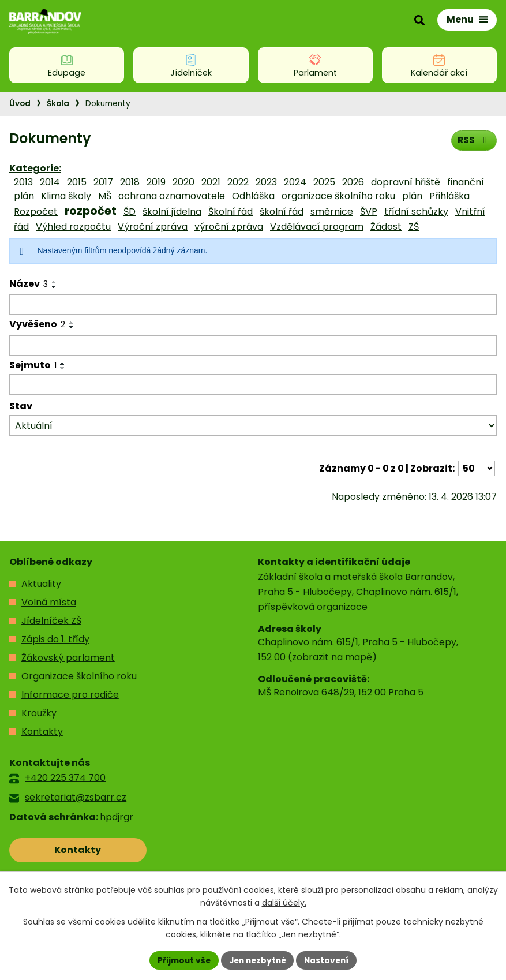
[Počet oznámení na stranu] (477, 468)
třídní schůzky (416, 212)
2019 (156, 182)
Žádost (386, 227)
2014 (50, 182)
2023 (266, 182)
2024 (295, 182)
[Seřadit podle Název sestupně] (54, 287)
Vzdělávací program (317, 227)
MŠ (105, 196)
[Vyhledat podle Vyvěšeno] (253, 346)
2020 (183, 182)
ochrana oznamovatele (172, 196)
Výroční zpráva (153, 227)
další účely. (284, 903)
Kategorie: (35, 168)
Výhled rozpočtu (73, 227)
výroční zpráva (229, 227)
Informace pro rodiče (70, 695)
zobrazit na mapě (332, 657)
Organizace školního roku (79, 676)
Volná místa (49, 602)
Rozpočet (36, 212)
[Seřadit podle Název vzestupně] (54, 282)
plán (412, 196)
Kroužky (39, 713)
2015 (77, 182)
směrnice (332, 212)
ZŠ (414, 227)
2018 (130, 182)
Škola (58, 104)
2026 (353, 182)
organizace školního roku (338, 196)
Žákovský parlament (68, 658)
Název (29, 284)
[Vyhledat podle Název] (253, 305)
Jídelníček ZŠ (51, 621)
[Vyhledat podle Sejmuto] (253, 384)
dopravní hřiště (406, 182)
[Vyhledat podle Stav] (253, 426)
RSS (473, 140)
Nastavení (329, 960)
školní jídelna (172, 212)
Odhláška (253, 196)
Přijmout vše (181, 960)
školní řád (282, 212)
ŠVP (369, 212)
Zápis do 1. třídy (55, 639)
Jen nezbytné (258, 960)
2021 (211, 182)
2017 (103, 182)
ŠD (130, 212)
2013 (23, 182)
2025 (324, 182)
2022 (238, 182)
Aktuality (41, 584)
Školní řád (230, 212)
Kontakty (42, 732)
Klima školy (66, 196)
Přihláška (449, 196)
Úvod (20, 104)
